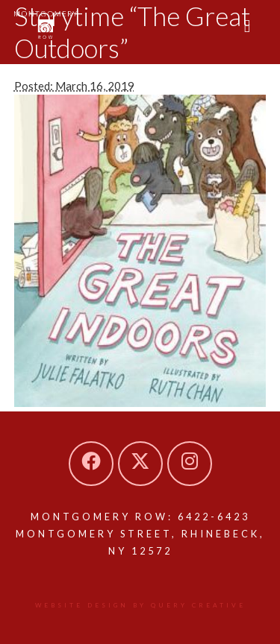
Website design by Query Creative (140, 605)
